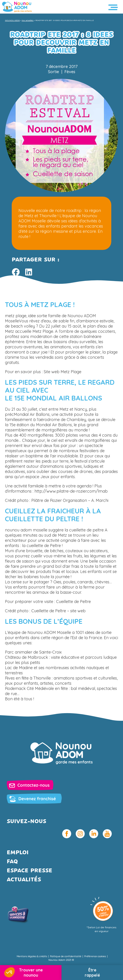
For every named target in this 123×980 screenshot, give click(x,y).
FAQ (12, 862)
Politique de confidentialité (66, 957)
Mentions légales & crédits (32, 957)
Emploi (18, 853)
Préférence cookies (95, 957)
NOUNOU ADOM (12, 20)
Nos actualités (28, 20)
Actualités (24, 880)
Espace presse (30, 871)
